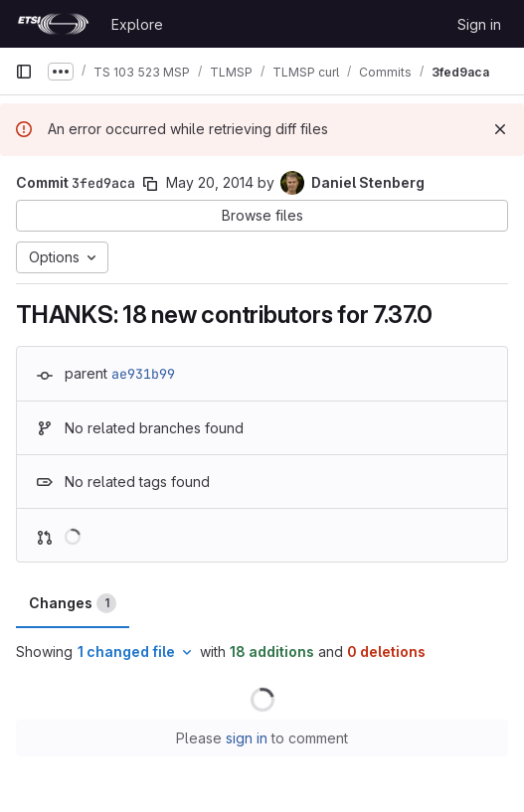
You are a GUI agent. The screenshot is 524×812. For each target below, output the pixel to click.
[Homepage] (53, 24)
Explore (137, 24)
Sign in (479, 24)
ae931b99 (143, 374)
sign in (247, 738)
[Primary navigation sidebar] (24, 72)
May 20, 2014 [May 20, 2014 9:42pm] (210, 182)
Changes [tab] (73, 603)
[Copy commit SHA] (150, 184)
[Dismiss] (500, 129)
